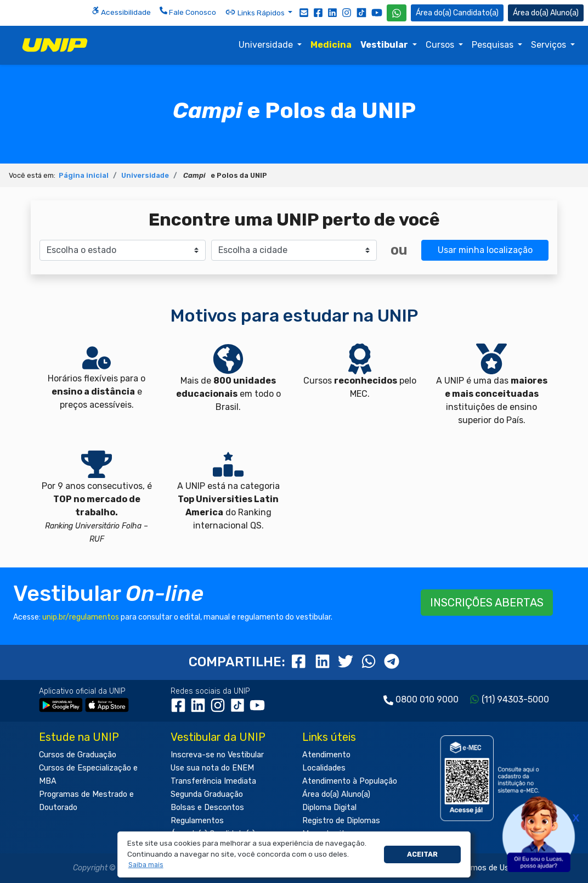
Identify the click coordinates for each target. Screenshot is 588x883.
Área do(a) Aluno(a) (336, 794)
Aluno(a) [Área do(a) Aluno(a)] (546, 13)
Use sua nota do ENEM (212, 768)
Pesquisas (494, 45)
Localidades (324, 768)
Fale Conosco (188, 12)
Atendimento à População (350, 781)
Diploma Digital (329, 808)
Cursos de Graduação (78, 755)
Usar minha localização (485, 250)
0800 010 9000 (427, 699)
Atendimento (326, 755)
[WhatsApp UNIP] (397, 13)
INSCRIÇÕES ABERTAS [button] (487, 603)
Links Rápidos (256, 12)
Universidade (267, 45)
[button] (146, 865)
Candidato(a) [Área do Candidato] (457, 13)
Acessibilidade (121, 12)
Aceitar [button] (422, 854)
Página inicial (84, 175)
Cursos (441, 45)
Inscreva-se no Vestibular (217, 755)
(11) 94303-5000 (515, 699)
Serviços (550, 45)
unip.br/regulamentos (81, 617)
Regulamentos (197, 821)
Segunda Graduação (207, 794)
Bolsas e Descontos (207, 808)
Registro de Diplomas (341, 821)
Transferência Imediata (213, 781)
